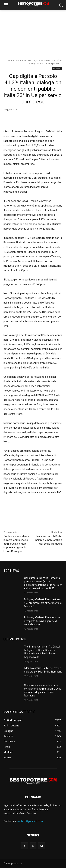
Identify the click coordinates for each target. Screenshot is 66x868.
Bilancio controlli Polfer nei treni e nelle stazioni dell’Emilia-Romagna (49, 540)
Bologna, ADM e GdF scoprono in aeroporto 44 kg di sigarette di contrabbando (42, 621)
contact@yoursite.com (30, 821)
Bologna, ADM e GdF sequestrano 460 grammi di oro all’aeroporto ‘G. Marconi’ (43, 603)
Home (11, 60)
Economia (21, 60)
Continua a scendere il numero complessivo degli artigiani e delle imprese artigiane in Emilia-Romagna (16, 544)
